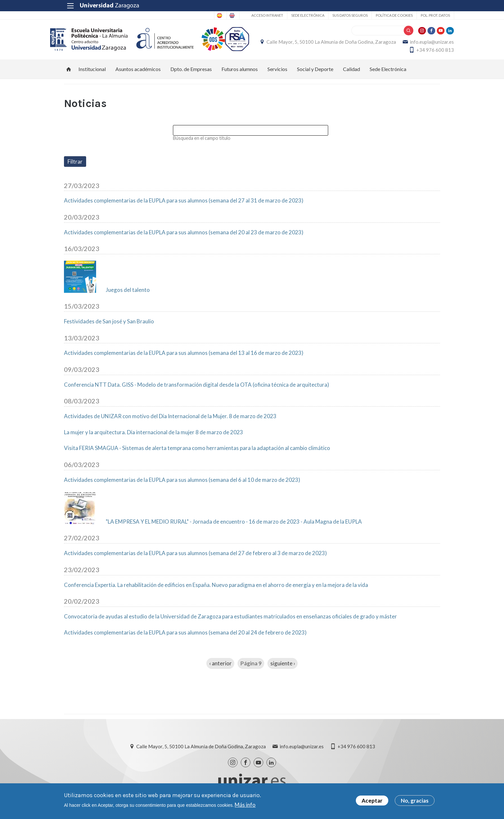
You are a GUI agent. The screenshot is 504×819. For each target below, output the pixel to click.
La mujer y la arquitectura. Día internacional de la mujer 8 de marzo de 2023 (153, 436)
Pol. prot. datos (421, 15)
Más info (245, 805)
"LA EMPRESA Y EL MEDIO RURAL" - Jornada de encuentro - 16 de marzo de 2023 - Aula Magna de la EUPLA (234, 525)
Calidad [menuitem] (351, 72)
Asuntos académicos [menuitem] (138, 72)
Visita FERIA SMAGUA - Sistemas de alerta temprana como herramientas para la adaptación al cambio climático (197, 452)
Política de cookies (380, 15)
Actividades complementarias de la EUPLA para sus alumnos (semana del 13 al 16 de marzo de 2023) (184, 357)
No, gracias (415, 801)
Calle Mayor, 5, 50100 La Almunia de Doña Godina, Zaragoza (375, 44)
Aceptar (372, 801)
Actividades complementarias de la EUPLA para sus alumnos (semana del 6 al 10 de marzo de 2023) (182, 483)
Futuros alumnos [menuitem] (240, 72)
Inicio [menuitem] (69, 73)
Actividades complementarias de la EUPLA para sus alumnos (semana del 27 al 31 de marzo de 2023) (184, 204)
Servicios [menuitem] (277, 72)
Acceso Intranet (253, 15)
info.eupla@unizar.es (367, 52)
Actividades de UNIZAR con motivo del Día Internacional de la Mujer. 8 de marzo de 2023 (170, 420)
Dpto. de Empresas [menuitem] (191, 72)
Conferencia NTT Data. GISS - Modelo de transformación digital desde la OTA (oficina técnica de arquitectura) (197, 388)
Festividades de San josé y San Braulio (109, 325)
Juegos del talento (128, 293)
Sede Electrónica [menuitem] (388, 72)
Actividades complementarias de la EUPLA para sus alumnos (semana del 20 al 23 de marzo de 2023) (184, 236)
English (216, 15)
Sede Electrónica (294, 15)
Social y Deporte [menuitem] (315, 72)
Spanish (191, 15)
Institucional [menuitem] (92, 72)
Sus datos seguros (336, 15)
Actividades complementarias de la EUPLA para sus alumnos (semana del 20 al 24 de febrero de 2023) (185, 636)
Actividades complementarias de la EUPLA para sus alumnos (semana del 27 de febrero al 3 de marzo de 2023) (195, 557)
